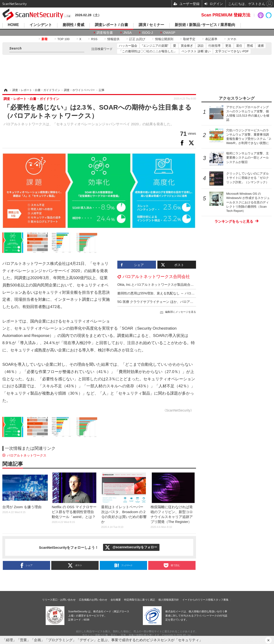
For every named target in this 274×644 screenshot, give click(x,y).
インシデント (41, 25)
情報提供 (113, 39)
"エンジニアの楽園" (155, 46)
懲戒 (250, 46)
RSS (94, 39)
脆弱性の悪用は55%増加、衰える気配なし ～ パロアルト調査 (163, 293)
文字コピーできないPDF (232, 51)
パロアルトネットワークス (27, 455)
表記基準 (211, 39)
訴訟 (201, 46)
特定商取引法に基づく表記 (140, 600)
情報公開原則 (164, 39)
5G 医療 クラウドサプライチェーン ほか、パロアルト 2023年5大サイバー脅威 (175, 302)
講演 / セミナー (151, 25)
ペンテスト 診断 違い (196, 51)
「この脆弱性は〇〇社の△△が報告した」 (148, 51)
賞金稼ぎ (187, 46)
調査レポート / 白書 (111, 25)
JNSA (127, 33)
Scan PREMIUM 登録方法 (226, 15)
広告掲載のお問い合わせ (93, 600)
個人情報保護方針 (169, 600)
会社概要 (116, 600)
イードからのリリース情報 (198, 600)
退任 (239, 46)
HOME (13, 25)
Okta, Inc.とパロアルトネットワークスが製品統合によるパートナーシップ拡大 (175, 285)
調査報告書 (105, 33)
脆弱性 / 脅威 (73, 25)
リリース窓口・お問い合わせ (59, 600)
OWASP (169, 33)
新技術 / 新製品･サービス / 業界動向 (205, 25)
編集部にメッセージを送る (181, 312)
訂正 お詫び (137, 39)
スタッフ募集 (221, 600)
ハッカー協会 (128, 46)
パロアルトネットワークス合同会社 (156, 277)
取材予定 (189, 39)
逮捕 (261, 46)
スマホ (232, 39)
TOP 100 (63, 39)
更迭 (228, 46)
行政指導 (215, 46)
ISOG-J (147, 33)
